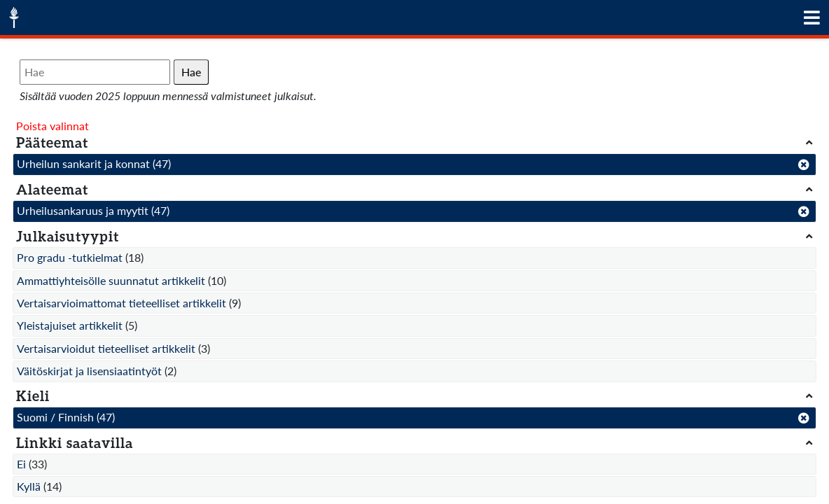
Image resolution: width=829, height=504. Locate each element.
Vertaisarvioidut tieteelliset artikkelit (106, 348)
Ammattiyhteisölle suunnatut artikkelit (111, 280)
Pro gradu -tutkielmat (70, 257)
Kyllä (29, 486)
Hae (191, 72)
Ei (21, 464)
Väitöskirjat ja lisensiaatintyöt (89, 371)
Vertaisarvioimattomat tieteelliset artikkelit (121, 303)
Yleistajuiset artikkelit (70, 325)
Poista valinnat (53, 126)
